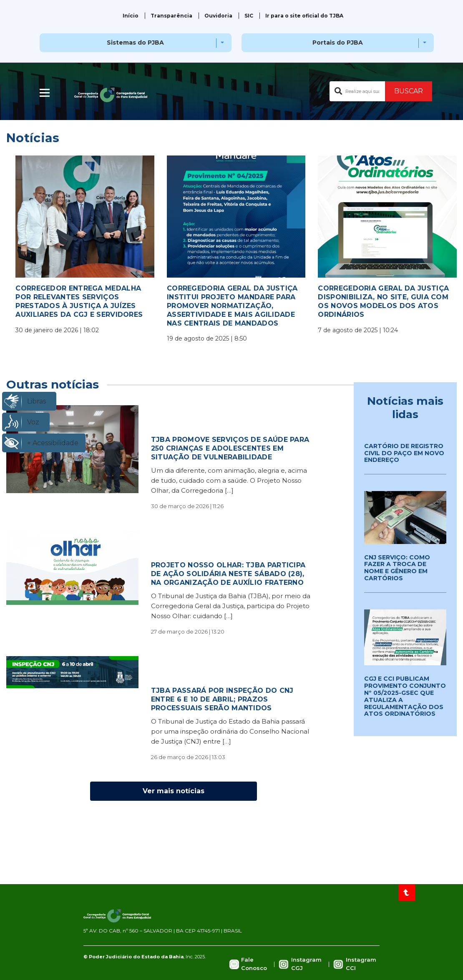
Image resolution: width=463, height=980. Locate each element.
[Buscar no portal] (357, 91)
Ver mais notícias (174, 791)
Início (131, 16)
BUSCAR (409, 91)
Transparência (171, 16)
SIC (249, 16)
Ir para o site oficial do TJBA (304, 16)
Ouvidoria (218, 16)
